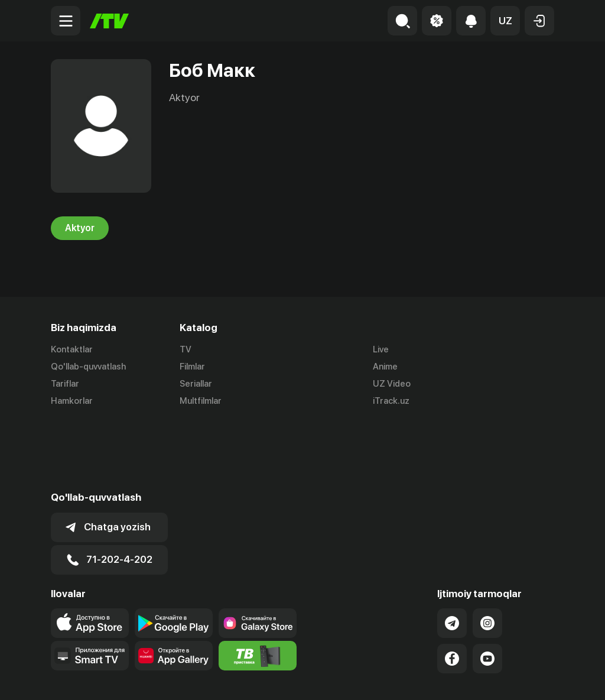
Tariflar (65, 384)
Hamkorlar (72, 401)
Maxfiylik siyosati (520, 678)
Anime (385, 367)
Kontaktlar (72, 349)
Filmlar (192, 367)
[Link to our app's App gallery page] (174, 585)
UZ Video (392, 384)
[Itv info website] (258, 585)
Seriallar (196, 384)
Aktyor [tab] (80, 228)
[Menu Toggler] (66, 21)
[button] (505, 21)
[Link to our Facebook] (452, 588)
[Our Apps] (90, 585)
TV (186, 349)
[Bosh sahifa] (109, 21)
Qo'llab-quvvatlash (88, 367)
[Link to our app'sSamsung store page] (258, 553)
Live (381, 349)
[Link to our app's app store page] (90, 553)
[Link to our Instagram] (487, 553)
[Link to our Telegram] (452, 553)
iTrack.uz (391, 401)
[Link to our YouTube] (487, 588)
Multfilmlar (201, 401)
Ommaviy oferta (440, 678)
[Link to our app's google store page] (174, 553)
